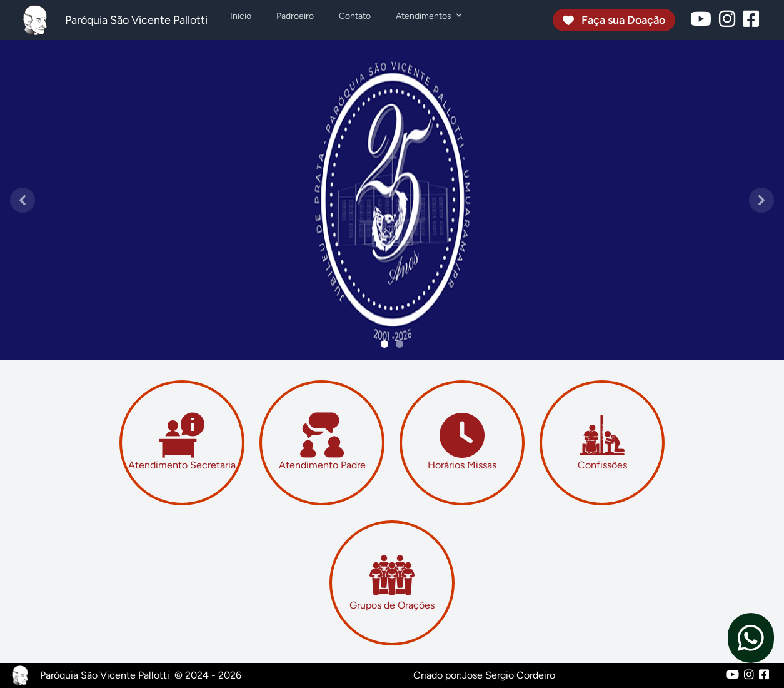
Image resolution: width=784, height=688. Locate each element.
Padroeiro (295, 16)
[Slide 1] (400, 344)
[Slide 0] (384, 344)
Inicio (241, 16)
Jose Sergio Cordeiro (509, 675)
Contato (355, 16)
